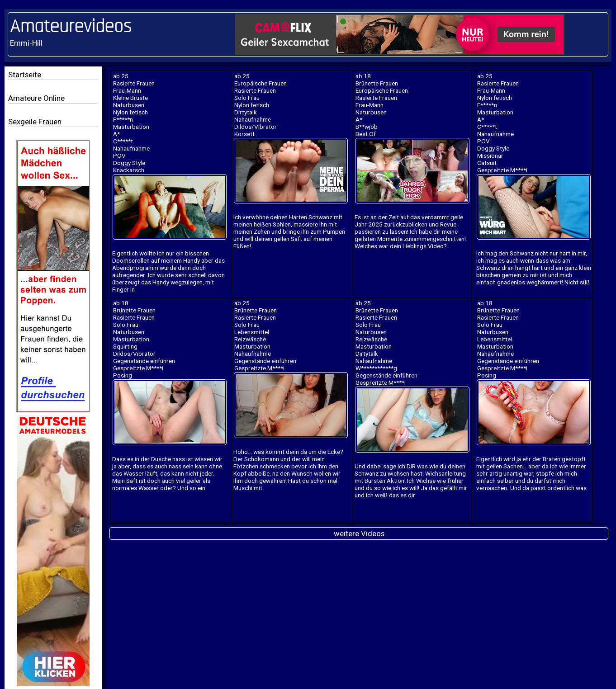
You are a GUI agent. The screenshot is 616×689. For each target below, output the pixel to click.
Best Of (366, 134)
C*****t (123, 141)
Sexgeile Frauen (35, 122)
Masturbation (131, 127)
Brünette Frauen (377, 83)
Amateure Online (36, 98)
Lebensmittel (252, 332)
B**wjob (367, 127)
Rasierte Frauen (134, 83)
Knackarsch (129, 170)
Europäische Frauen (261, 83)
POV (119, 156)
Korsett (244, 134)
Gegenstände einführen (144, 361)
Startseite (25, 75)
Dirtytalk (246, 112)
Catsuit (487, 163)
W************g (376, 368)
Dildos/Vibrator (256, 127)
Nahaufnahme (131, 148)
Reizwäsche (250, 339)
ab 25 (121, 76)
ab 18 (363, 76)
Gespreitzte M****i (502, 170)
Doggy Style (129, 163)
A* (116, 134)
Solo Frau (247, 98)
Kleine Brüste (130, 98)
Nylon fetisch (130, 112)
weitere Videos (359, 533)
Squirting (125, 346)
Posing (123, 375)
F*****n (123, 119)
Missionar (490, 156)
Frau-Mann (127, 90)
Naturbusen (129, 105)
